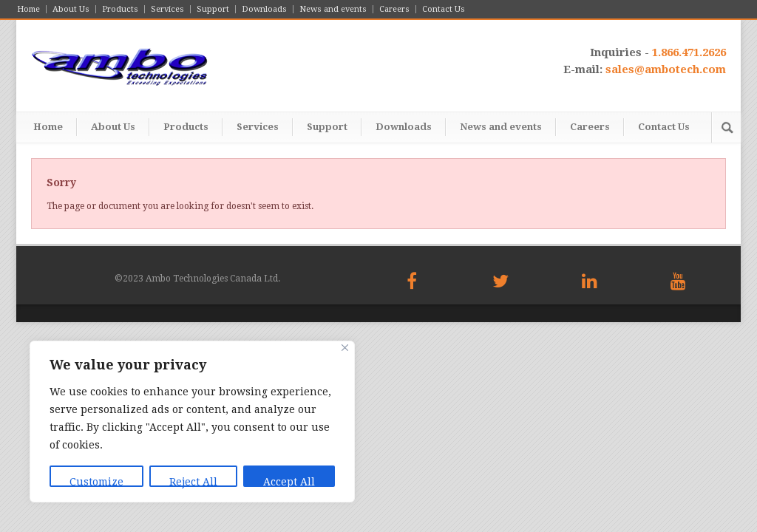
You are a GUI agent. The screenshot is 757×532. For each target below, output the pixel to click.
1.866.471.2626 (689, 52)
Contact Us (444, 9)
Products (120, 9)
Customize (96, 481)
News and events (333, 9)
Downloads (264, 9)
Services (167, 9)
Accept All (289, 481)
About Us (71, 9)
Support (213, 9)
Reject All (193, 481)
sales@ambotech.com (666, 69)
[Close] (345, 348)
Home (28, 9)
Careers (394, 9)
